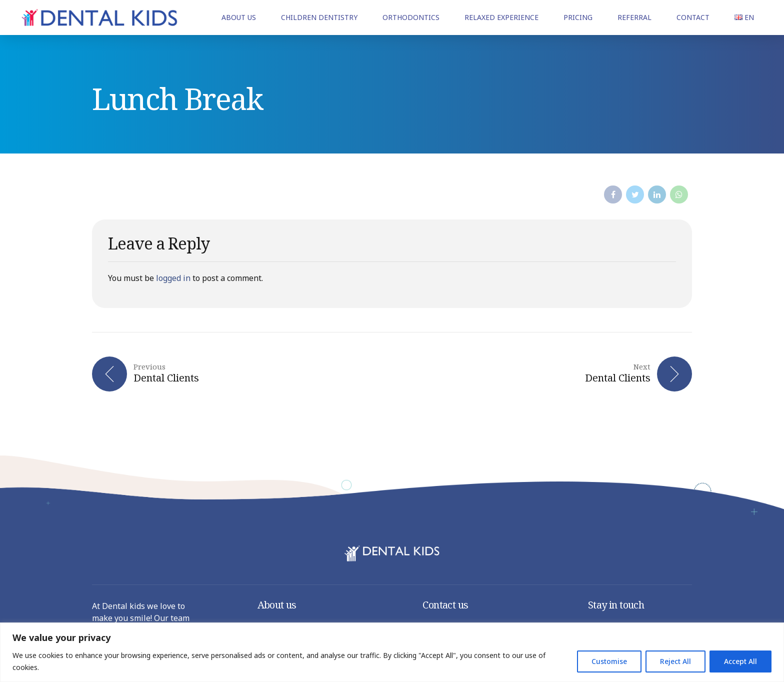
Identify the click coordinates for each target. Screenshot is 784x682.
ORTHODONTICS (411, 17)
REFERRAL (634, 17)
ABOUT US (239, 17)
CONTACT (693, 17)
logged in (173, 278)
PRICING (578, 17)
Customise (609, 661)
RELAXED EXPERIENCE (501, 17)
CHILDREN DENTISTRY (319, 17)
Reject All (675, 661)
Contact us (445, 605)
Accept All (740, 661)
